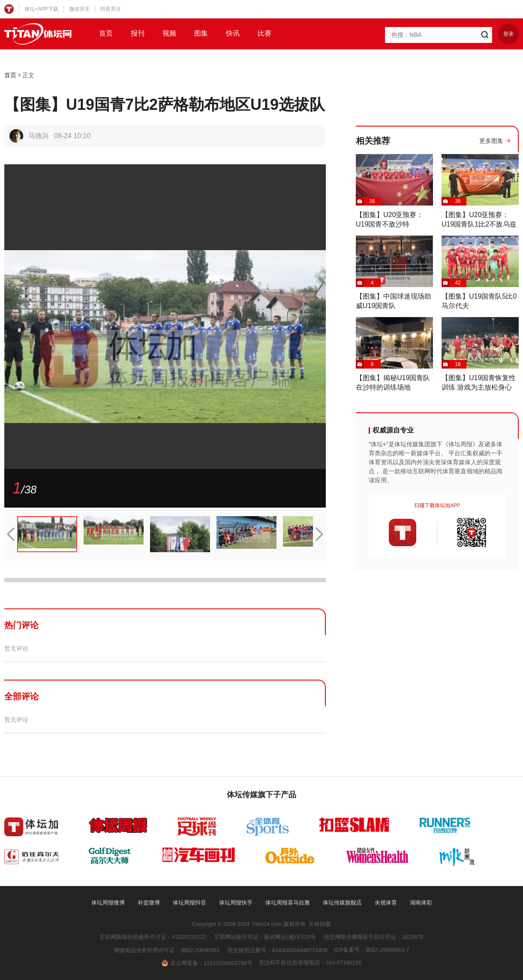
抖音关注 (111, 9)
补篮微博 (149, 903)
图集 (201, 33)
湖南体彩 (421, 903)
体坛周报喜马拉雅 (288, 903)
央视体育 (386, 903)
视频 (169, 33)
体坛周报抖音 (189, 903)
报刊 (138, 33)
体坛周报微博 (108, 903)
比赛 (265, 33)
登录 (508, 34)
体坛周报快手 (236, 903)
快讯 (233, 33)
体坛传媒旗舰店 (342, 903)
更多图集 (491, 141)
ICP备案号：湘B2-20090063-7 (372, 950)
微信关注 (79, 9)
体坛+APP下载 (41, 9)
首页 (106, 33)
